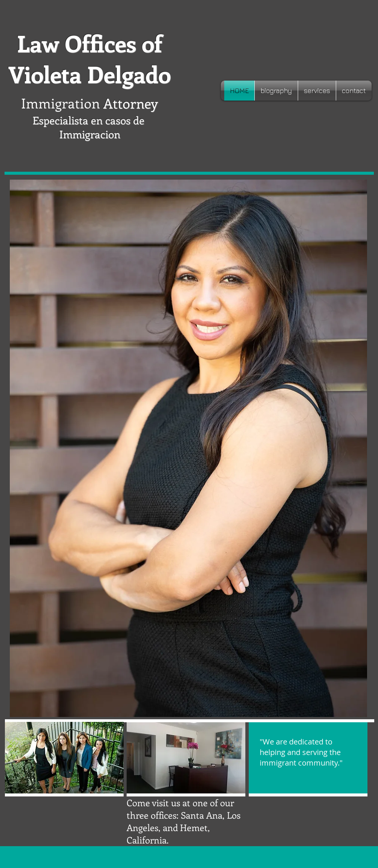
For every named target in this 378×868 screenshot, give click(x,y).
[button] (186, 758)
